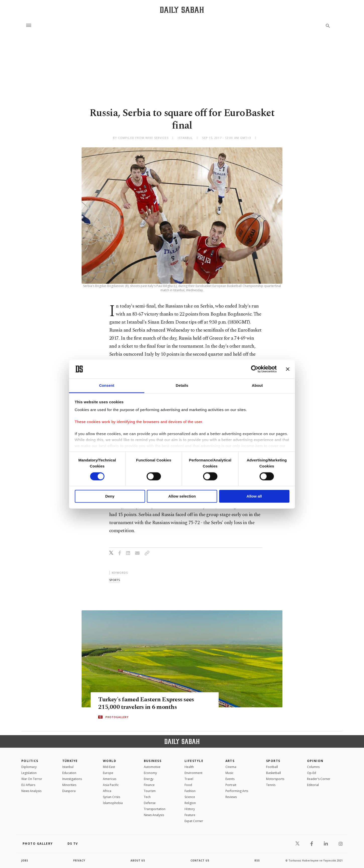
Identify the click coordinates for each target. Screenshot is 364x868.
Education (69, 773)
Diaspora (69, 791)
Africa (107, 791)
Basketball (274, 773)
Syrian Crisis (111, 797)
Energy (149, 779)
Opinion (315, 761)
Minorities (69, 785)
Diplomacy (29, 767)
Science (190, 797)
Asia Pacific (111, 785)
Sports (273, 761)
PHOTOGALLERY (117, 717)
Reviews (231, 797)
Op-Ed (312, 773)
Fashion (190, 791)
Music (229, 773)
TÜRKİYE (70, 761)
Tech (147, 797)
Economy (150, 773)
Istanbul (68, 767)
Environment (193, 773)
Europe (108, 773)
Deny (110, 496)
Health (189, 767)
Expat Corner (194, 821)
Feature (190, 815)
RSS (257, 860)
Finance (149, 785)
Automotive (152, 767)
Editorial (313, 785)
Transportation (155, 809)
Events (230, 779)
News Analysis (31, 791)
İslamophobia (113, 803)
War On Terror (32, 779)
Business (153, 761)
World (110, 761)
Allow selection (182, 496)
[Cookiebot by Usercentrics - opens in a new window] (255, 369)
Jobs (25, 860)
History (190, 809)
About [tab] (257, 386)
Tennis (271, 785)
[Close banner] (288, 369)
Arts (230, 761)
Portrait (231, 785)
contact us (200, 860)
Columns (313, 767)
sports (114, 580)
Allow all (254, 496)
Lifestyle (194, 761)
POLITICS (30, 761)
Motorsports (275, 779)
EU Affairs (28, 785)
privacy (79, 860)
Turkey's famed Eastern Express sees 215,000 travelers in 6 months (148, 703)
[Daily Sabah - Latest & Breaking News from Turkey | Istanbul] (182, 10)
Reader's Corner (319, 779)
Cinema (231, 767)
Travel (189, 779)
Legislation (29, 773)
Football (272, 767)
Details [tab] (182, 386)
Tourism (150, 791)
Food (188, 785)
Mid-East (109, 767)
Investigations (72, 779)
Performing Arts (237, 791)
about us (138, 860)
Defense (150, 803)
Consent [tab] (107, 386)
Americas (110, 779)
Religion (190, 803)
